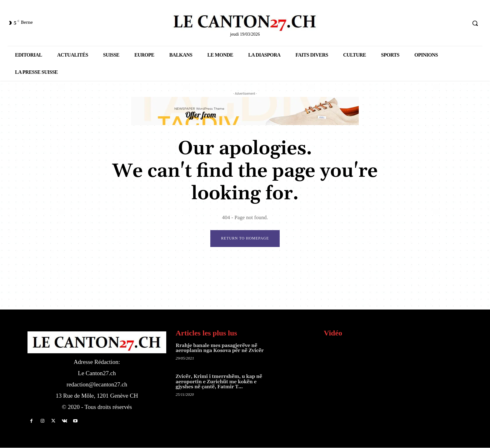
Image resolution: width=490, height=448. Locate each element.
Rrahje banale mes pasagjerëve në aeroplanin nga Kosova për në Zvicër (220, 349)
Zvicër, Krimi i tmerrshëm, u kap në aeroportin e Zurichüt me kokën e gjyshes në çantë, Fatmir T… (219, 382)
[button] (475, 23)
